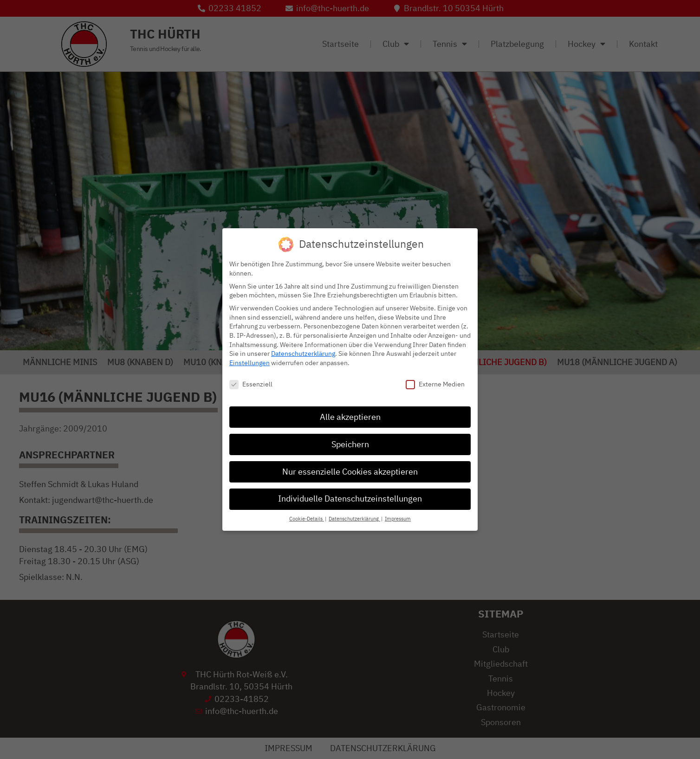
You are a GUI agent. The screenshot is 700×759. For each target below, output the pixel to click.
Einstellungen (250, 362)
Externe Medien (435, 383)
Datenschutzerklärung (303, 353)
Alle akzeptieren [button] (350, 416)
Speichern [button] (350, 444)
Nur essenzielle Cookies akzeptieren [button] (350, 471)
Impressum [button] (398, 518)
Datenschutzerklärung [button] (354, 518)
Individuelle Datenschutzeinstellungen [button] (350, 498)
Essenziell (251, 383)
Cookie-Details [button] (307, 518)
